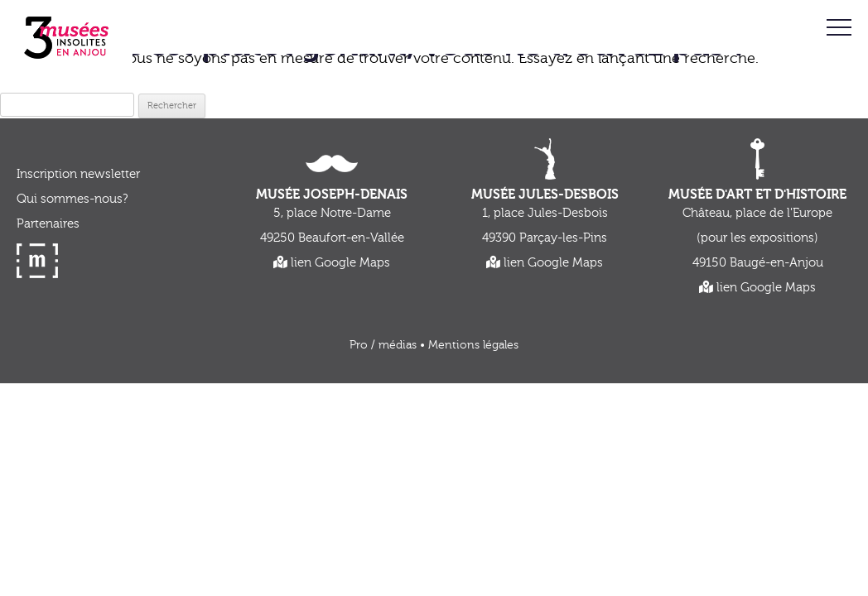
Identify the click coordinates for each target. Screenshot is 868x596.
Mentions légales (473, 345)
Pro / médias (383, 345)
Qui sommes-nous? (72, 199)
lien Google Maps (332, 263)
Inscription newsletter (78, 174)
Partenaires (48, 224)
